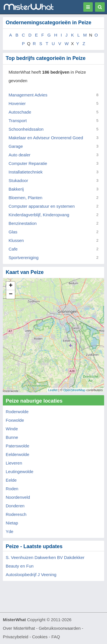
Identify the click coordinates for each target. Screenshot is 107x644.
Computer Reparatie (28, 163)
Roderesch (16, 514)
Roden (12, 489)
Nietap (12, 523)
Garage (16, 146)
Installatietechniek (26, 172)
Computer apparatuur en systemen (42, 206)
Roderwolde (17, 412)
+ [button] (11, 286)
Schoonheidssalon (26, 129)
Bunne (12, 437)
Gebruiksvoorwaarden (60, 628)
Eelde (11, 480)
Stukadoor (18, 180)
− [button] (11, 294)
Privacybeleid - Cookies (25, 637)
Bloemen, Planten (25, 198)
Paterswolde (18, 446)
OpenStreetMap (74, 390)
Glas (13, 232)
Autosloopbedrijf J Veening (31, 575)
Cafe (13, 249)
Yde (10, 531)
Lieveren (14, 463)
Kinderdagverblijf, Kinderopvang (39, 215)
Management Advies (28, 95)
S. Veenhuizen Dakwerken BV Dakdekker (45, 557)
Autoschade (20, 112)
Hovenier (17, 103)
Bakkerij (16, 189)
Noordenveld (18, 497)
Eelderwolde (18, 454)
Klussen (16, 240)
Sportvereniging (24, 258)
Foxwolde (15, 420)
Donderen (15, 506)
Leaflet (53, 390)
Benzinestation (23, 223)
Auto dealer (20, 155)
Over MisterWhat (19, 628)
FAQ (56, 637)
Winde (12, 429)
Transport (18, 121)
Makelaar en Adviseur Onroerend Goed (46, 138)
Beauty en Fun (20, 566)
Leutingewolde (20, 472)
